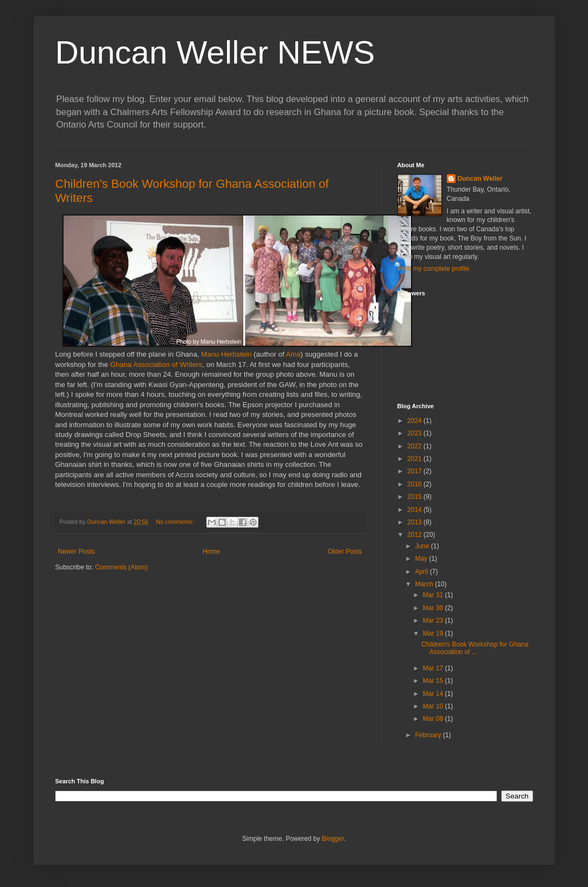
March (425, 584)
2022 (415, 446)
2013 (415, 522)
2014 (415, 510)
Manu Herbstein (226, 354)
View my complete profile (434, 269)
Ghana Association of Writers (156, 365)
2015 (415, 497)
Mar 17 (434, 668)
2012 (415, 535)
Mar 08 (434, 719)
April (422, 572)
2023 (415, 433)
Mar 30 (434, 608)
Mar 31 (434, 595)
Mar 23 (434, 620)
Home (211, 552)
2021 (415, 459)
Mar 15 (434, 681)
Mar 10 (434, 706)
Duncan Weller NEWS (215, 52)
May (422, 559)
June (423, 546)
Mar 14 (434, 694)
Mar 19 (434, 633)
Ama (293, 354)
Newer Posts (77, 552)
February (429, 735)
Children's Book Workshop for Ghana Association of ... (475, 648)
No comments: (176, 522)
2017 (415, 471)
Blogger (333, 839)
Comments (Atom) (121, 567)
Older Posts (345, 552)
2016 (415, 484)
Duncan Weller (480, 179)
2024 (415, 421)
